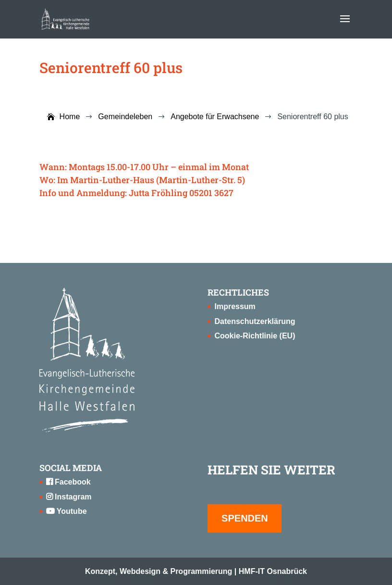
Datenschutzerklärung (255, 321)
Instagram (69, 497)
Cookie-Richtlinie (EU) (255, 336)
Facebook (68, 482)
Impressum (235, 306)
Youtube (67, 511)
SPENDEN (245, 518)
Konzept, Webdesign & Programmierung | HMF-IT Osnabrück (196, 571)
